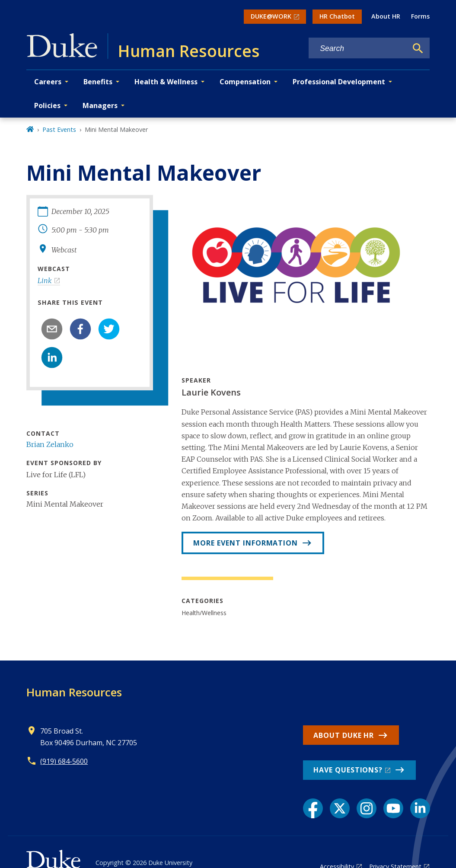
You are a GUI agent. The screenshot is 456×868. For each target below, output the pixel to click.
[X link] (340, 808)
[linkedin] (52, 357)
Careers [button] (48, 82)
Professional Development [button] (339, 82)
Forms (420, 16)
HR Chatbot (337, 16)
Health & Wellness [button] (166, 82)
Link (45, 281)
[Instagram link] (367, 808)
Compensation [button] (245, 82)
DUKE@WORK (271, 16)
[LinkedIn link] (420, 808)
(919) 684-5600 (64, 761)
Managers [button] (100, 105)
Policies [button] (47, 105)
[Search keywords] (358, 49)
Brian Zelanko (50, 444)
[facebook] (80, 329)
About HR (386, 16)
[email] (52, 329)
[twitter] (109, 329)
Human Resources (74, 692)
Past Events (59, 129)
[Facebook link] (313, 808)
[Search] (418, 48)
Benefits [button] (98, 82)
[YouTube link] (393, 808)
